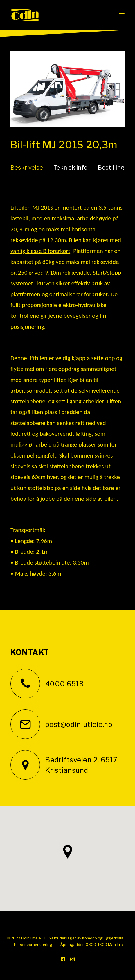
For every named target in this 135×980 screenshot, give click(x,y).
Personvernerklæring (33, 945)
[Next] (110, 104)
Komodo (90, 938)
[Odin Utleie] (25, 15)
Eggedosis (113, 938)
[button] (122, 15)
